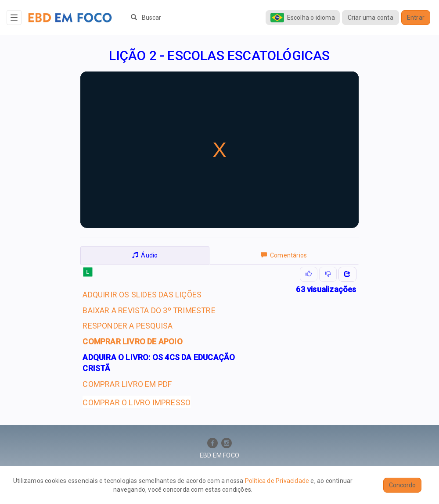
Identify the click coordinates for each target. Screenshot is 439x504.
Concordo (402, 485)
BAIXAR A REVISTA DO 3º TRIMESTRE (149, 310)
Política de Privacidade (277, 481)
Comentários (284, 255)
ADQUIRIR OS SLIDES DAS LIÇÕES (142, 295)
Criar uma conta (371, 18)
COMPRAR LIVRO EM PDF (127, 384)
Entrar (416, 18)
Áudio (145, 255)
